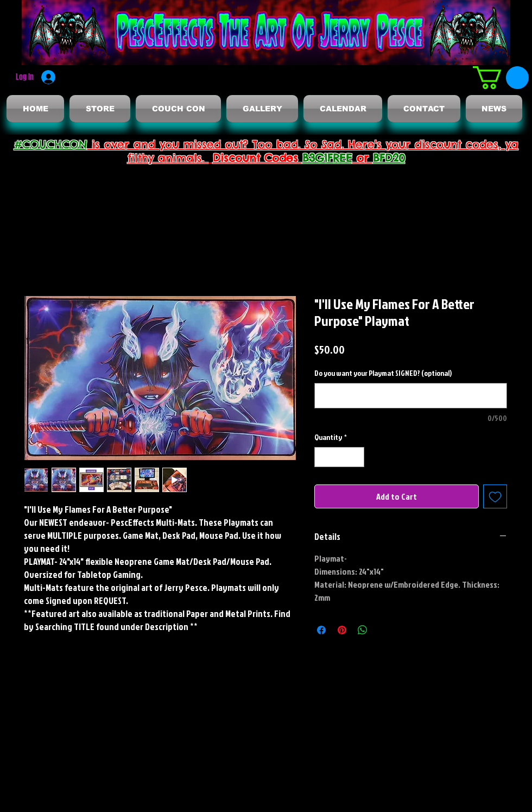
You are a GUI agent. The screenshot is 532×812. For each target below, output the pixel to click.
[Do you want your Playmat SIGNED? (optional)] (411, 396)
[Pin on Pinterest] (342, 630)
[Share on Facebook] (321, 630)
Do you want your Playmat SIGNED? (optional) (383, 373)
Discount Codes (258, 158)
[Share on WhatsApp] (363, 630)
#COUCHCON (51, 144)
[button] (501, 78)
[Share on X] (383, 630)
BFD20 (389, 158)
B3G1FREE (327, 158)
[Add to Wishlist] (495, 496)
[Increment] (356, 457)
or (363, 158)
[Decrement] (323, 457)
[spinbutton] (339, 457)
